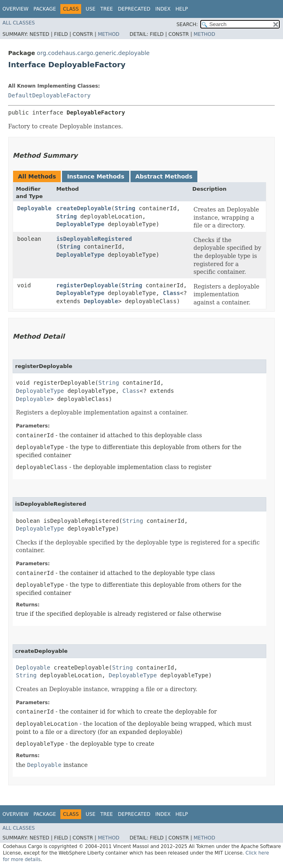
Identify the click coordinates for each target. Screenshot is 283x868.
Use (91, 9)
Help (182, 9)
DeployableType (80, 224)
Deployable (34, 208)
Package (45, 9)
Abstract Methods (164, 176)
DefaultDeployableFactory (49, 95)
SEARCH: (187, 24)
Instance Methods (95, 176)
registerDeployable (87, 285)
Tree (107, 9)
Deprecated (134, 9)
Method (109, 34)
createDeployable (84, 208)
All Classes (19, 23)
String (125, 208)
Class (171, 293)
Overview (15, 9)
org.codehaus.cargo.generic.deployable (93, 53)
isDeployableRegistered (94, 239)
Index (163, 9)
